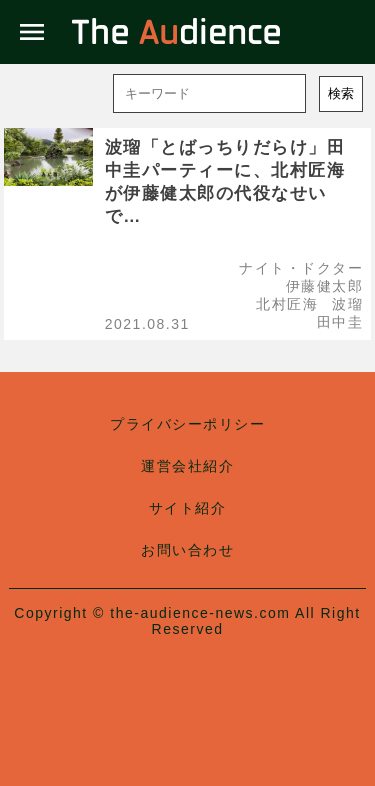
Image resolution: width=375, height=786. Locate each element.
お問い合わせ (187, 550)
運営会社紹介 (187, 466)
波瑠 (347, 304)
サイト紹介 (188, 508)
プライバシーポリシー (187, 424)
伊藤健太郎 (325, 286)
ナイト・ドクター (301, 268)
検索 (341, 93)
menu (32, 32)
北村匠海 (287, 304)
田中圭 (340, 322)
